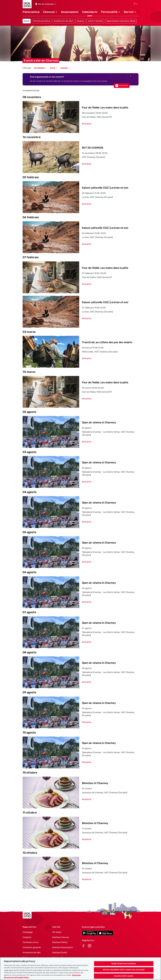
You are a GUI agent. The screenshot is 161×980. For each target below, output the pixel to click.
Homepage (28, 932)
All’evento (87, 124)
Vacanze (80, 21)
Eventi (27, 21)
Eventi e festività (95, 21)
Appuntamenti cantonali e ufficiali (121, 21)
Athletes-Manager (61, 958)
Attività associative (42, 21)
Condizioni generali (32, 947)
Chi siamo (57, 932)
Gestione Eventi (60, 953)
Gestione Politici (60, 942)
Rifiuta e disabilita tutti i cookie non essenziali (124, 972)
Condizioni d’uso (30, 942)
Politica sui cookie (31, 958)
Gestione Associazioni (63, 947)
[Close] (131, 76)
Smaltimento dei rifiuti (63, 21)
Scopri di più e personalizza (124, 966)
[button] (46, 4)
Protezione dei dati (32, 953)
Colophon (27, 937)
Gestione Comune (61, 937)
